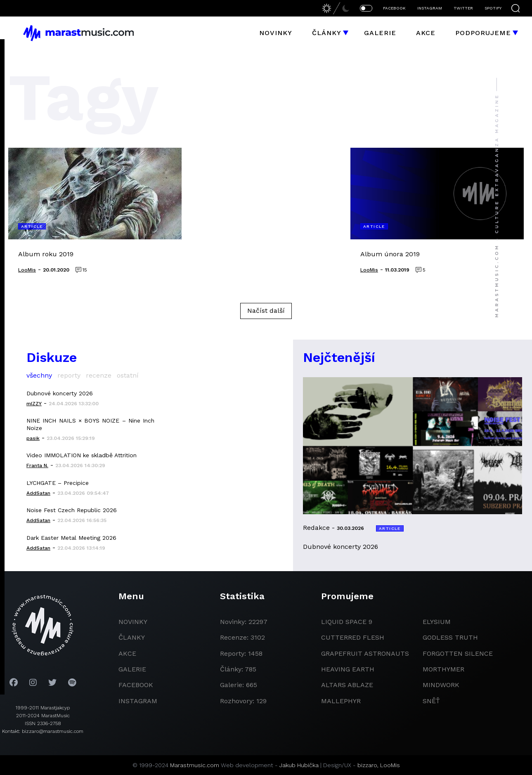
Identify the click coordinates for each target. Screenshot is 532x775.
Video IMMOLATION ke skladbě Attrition (82, 455)
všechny (39, 375)
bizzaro (367, 765)
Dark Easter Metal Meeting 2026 (71, 538)
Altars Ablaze (347, 685)
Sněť (431, 701)
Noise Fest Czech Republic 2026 (72, 510)
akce (127, 653)
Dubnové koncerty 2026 (60, 393)
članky (132, 637)
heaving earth (348, 669)
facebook (136, 685)
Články (327, 33)
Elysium (437, 622)
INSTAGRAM (430, 8)
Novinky (276, 33)
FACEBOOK (394, 8)
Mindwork (441, 685)
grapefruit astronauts (365, 653)
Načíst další (266, 311)
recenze (99, 375)
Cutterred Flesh (353, 637)
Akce (426, 33)
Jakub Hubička (299, 765)
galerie (132, 669)
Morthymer (443, 669)
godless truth (450, 637)
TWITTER (463, 8)
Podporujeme (483, 33)
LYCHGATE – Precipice (58, 483)
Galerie (380, 33)
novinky (133, 622)
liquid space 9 (347, 622)
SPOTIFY (493, 8)
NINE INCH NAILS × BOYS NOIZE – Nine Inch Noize (90, 424)
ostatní (128, 375)
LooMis (390, 765)
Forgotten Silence (458, 653)
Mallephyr (341, 701)
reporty (69, 375)
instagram (138, 701)
